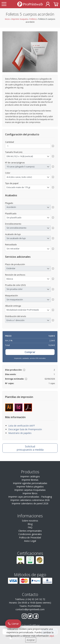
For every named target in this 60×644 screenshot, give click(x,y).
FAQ (30, 527)
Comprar (30, 352)
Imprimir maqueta (20, 19)
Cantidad (10, 142)
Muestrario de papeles (20, 433)
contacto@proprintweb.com (30, 609)
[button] (5, 52)
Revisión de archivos (15, 275)
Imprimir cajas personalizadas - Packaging (30, 497)
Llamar (13, 624)
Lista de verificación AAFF (22, 426)
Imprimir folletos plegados (30, 487)
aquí (52, 636)
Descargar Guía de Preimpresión (25, 429)
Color (8, 173)
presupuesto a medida (30, 448)
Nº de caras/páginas (15, 163)
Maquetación (12, 295)
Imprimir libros (30, 493)
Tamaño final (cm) (14, 152)
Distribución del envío (16, 316)
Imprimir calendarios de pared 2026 (30, 503)
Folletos (33, 19)
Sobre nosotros (30, 521)
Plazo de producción (15, 264)
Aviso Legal (30, 541)
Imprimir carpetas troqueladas (30, 490)
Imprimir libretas (30, 480)
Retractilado (11, 245)
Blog (30, 524)
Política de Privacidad (30, 537)
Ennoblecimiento (13, 224)
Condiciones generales (30, 534)
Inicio (7, 19)
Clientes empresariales (30, 531)
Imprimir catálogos (30, 476)
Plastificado (11, 213)
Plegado (9, 203)
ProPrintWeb (34, 606)
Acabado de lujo (13, 234)
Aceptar (31, 640)
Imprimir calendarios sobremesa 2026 (30, 500)
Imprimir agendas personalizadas (30, 483)
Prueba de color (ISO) (15, 285)
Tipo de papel (12, 183)
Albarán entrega (13, 306)
